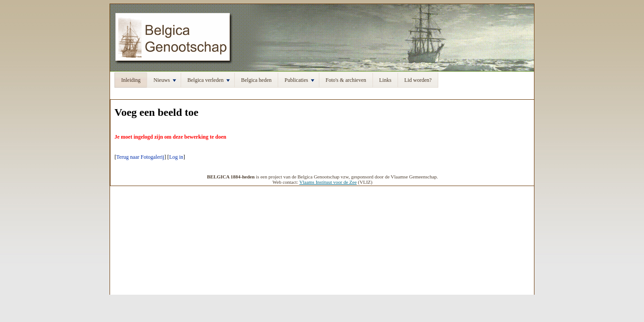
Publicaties (299, 80)
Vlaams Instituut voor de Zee (328, 182)
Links (385, 80)
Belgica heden (256, 80)
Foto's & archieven (346, 80)
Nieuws (165, 80)
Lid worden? (418, 80)
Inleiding (131, 80)
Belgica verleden (209, 80)
